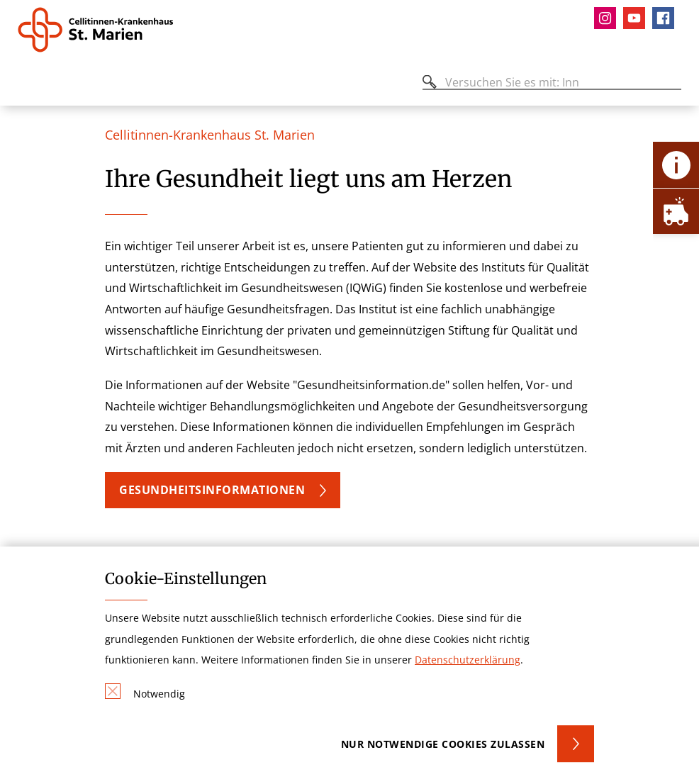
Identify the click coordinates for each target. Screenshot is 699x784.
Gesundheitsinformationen (212, 490)
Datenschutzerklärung (468, 660)
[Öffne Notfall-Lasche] (676, 211)
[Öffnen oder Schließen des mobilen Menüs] (26, 85)
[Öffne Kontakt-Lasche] (676, 165)
